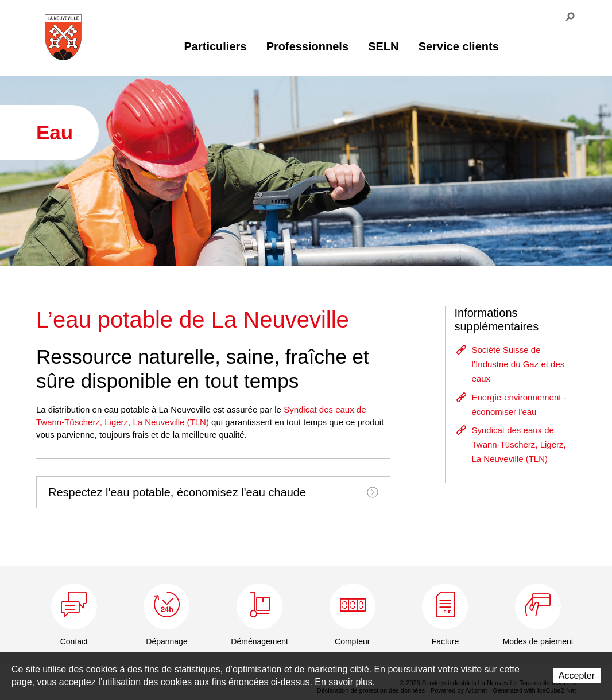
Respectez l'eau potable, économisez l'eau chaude (213, 492)
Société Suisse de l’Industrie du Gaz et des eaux (518, 364)
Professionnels (307, 46)
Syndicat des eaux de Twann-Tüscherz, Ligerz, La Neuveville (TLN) (518, 444)
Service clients (459, 46)
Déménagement (259, 641)
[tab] (213, 492)
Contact (74, 641)
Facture (445, 641)
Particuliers (216, 46)
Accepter (577, 676)
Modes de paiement (538, 641)
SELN (383, 46)
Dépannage (166, 641)
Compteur (352, 641)
